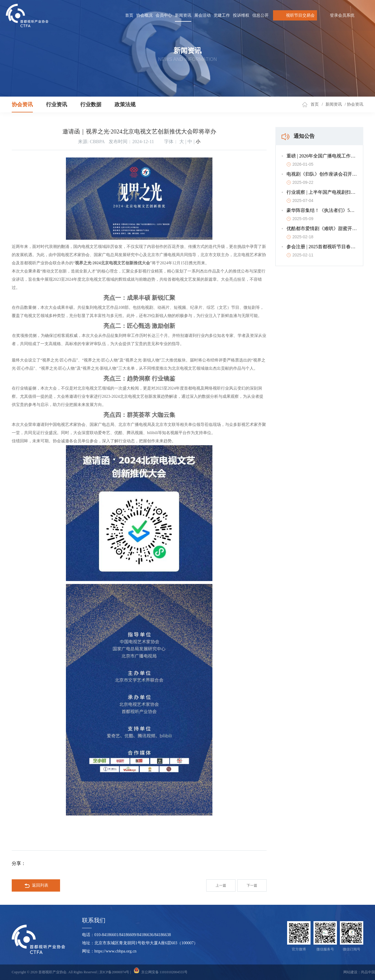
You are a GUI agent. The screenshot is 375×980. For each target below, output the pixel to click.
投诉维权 (241, 15)
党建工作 (222, 15)
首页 (129, 15)
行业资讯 (57, 104)
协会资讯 (22, 104)
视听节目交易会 (295, 15)
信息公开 (260, 15)
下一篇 (252, 885)
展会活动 (202, 15)
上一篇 (221, 885)
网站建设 (350, 972)
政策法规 (125, 104)
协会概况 (144, 15)
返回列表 (36, 886)
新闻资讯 (183, 15)
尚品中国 (368, 972)
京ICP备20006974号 (114, 972)
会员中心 (164, 15)
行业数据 (91, 104)
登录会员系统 (342, 15)
